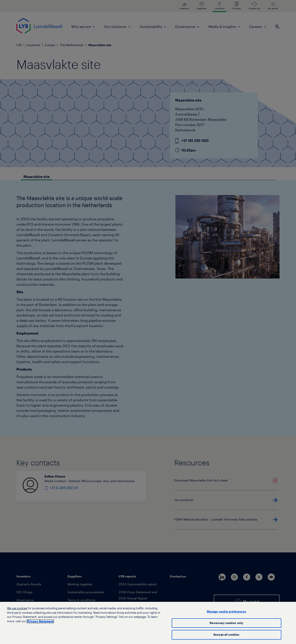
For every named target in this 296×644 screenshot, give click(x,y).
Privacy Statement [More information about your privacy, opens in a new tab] (40, 623)
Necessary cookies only (226, 625)
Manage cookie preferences (226, 613)
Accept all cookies (226, 636)
